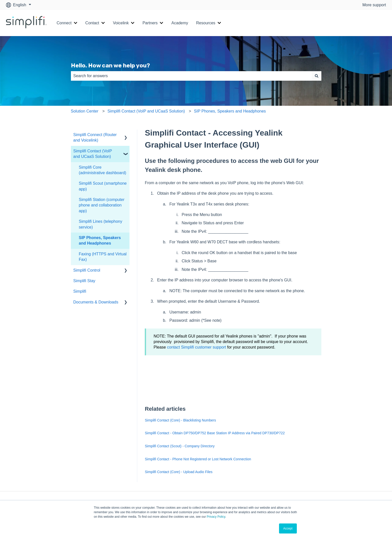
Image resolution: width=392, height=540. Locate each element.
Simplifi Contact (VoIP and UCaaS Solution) (146, 111)
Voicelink (121, 23)
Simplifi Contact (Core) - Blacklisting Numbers (180, 420)
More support (374, 5)
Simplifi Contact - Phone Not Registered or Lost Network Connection (198, 459)
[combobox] (191, 76)
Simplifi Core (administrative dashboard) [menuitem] (103, 170)
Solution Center (85, 111)
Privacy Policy (216, 517)
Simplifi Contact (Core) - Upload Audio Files (179, 472)
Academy (180, 23)
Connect (64, 23)
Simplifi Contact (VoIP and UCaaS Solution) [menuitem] (93, 154)
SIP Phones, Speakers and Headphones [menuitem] (100, 240)
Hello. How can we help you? (110, 65)
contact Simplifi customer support (197, 347)
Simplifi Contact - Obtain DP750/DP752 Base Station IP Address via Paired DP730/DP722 (215, 433)
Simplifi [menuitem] (80, 291)
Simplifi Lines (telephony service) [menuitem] (101, 224)
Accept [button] (288, 528)
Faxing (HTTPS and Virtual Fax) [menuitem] (103, 257)
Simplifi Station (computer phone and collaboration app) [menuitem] (102, 205)
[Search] (317, 76)
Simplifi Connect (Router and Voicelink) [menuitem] (95, 137)
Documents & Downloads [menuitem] (96, 302)
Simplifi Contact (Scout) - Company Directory (180, 446)
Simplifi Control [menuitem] (87, 270)
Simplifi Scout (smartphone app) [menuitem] (103, 186)
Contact (92, 23)
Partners (150, 23)
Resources (206, 23)
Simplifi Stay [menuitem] (84, 281)
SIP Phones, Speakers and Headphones (230, 111)
